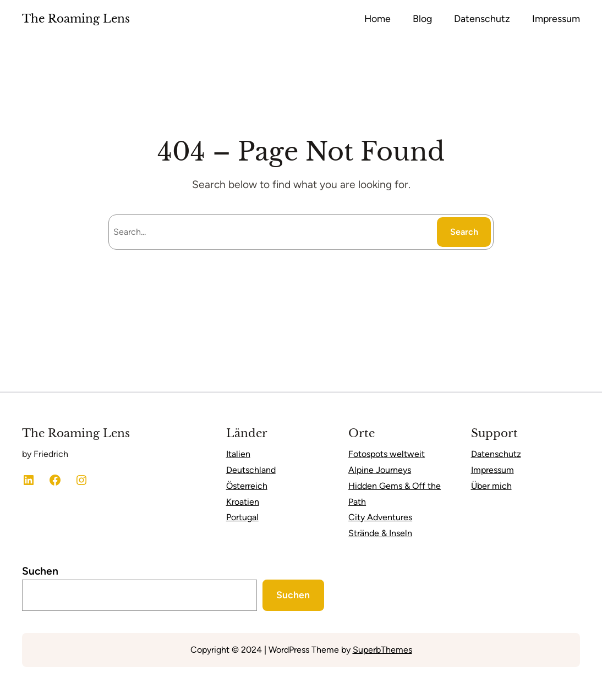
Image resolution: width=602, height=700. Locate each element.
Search (464, 232)
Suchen (40, 571)
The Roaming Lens (76, 19)
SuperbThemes (382, 650)
